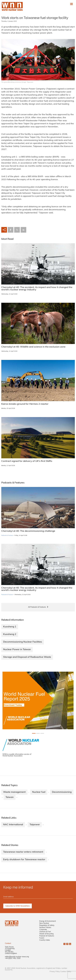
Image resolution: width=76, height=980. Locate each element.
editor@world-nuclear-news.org (17, 957)
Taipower (35, 825)
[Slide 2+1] (42, 733)
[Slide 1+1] (38, 733)
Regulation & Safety (47, 925)
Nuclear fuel (39, 792)
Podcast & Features (47, 936)
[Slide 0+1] (34, 733)
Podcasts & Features (7, 536)
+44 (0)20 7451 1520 (13, 958)
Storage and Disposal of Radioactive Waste (27, 657)
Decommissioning (62, 792)
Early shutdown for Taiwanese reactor (24, 860)
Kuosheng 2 (10, 634)
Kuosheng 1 (10, 627)
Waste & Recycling (46, 934)
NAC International (13, 825)
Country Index (45, 940)
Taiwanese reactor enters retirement (23, 852)
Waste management (14, 792)
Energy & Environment (48, 921)
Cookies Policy (66, 972)
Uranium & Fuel (45, 932)
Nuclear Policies (45, 928)
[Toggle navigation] (71, 4)
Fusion (42, 938)
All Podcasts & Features (37, 607)
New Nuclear (44, 923)
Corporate (43, 930)
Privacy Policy (55, 972)
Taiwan (10, 797)
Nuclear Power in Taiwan (17, 650)
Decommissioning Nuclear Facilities (23, 642)
